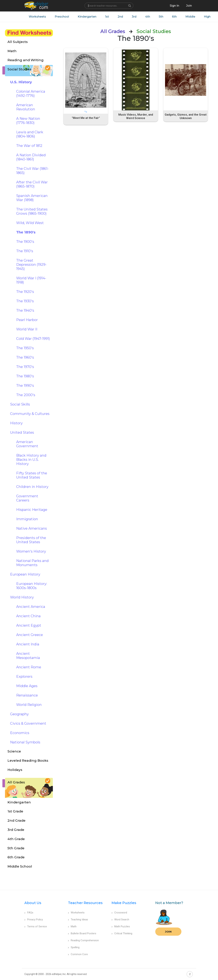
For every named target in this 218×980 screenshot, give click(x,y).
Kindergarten (87, 17)
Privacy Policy (34, 920)
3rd (134, 17)
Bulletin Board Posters (82, 933)
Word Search (120, 920)
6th (174, 17)
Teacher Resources (85, 903)
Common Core (78, 954)
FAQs (29, 913)
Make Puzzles (124, 903)
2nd (120, 17)
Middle (190, 17)
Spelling (74, 947)
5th (161, 17)
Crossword (119, 913)
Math (72, 926)
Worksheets (37, 17)
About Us (33, 903)
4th (148, 17)
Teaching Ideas (78, 920)
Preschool (62, 17)
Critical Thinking (122, 933)
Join (168, 932)
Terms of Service (36, 926)
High (207, 17)
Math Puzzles (121, 926)
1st (107, 17)
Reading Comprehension (83, 940)
